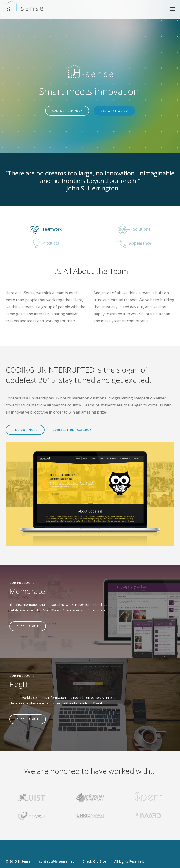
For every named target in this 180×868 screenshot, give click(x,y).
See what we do (114, 111)
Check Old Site (94, 861)
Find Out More (25, 430)
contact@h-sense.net (56, 861)
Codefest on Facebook (72, 430)
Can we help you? (67, 111)
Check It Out (28, 626)
